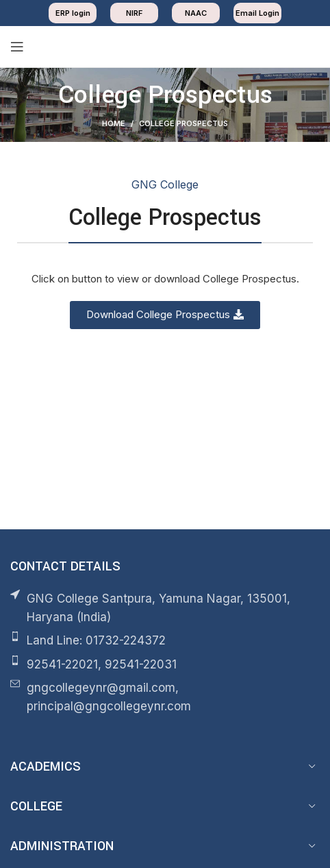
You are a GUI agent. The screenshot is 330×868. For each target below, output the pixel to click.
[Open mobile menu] (17, 47)
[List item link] (165, 641)
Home (114, 123)
